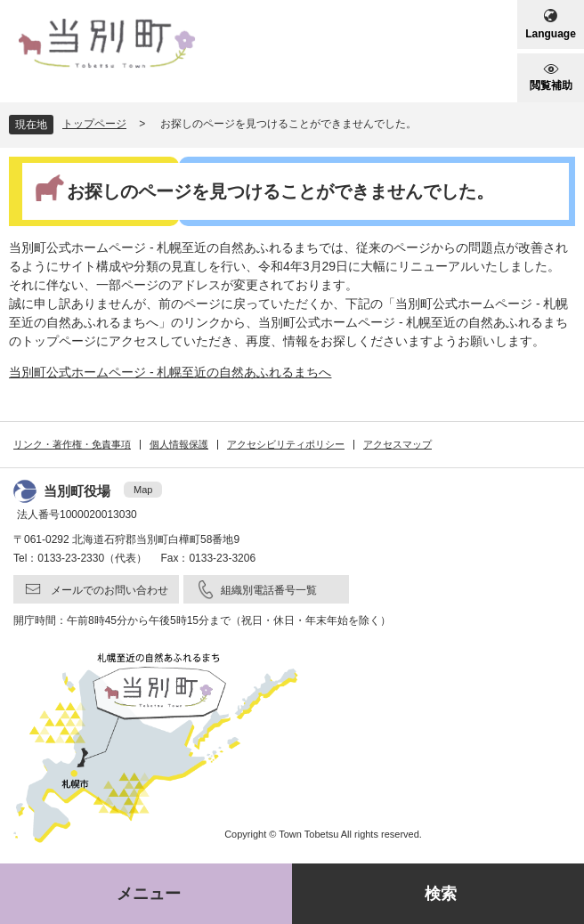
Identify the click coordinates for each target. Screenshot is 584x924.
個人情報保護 (179, 444)
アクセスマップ (397, 444)
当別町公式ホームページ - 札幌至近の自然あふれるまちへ (170, 372)
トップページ (94, 124)
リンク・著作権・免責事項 (72, 444)
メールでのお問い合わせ (109, 590)
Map (143, 490)
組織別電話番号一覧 (269, 590)
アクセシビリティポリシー (286, 444)
